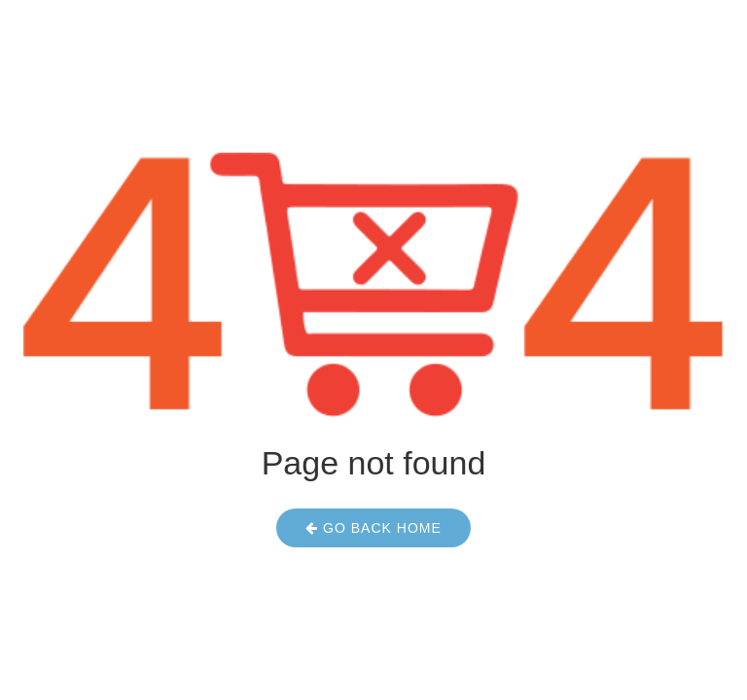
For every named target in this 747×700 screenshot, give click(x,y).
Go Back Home (373, 528)
